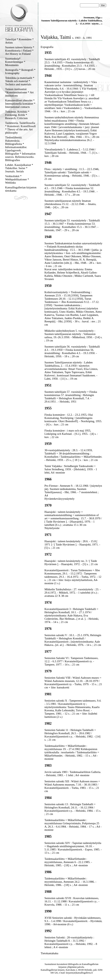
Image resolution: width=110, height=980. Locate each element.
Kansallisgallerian (90, 964)
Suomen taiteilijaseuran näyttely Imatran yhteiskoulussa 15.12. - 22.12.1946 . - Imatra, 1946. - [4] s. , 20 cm (70, 204)
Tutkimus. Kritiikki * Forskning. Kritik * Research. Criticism (17, 115)
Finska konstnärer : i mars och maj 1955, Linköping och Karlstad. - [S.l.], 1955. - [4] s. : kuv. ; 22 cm (71, 434)
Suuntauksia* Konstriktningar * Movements (15, 62)
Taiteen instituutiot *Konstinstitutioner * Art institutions (19, 92)
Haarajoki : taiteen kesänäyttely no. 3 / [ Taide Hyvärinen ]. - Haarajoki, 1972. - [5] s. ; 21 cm (71, 563)
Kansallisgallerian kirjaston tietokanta (21, 189)
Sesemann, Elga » (93, 17)
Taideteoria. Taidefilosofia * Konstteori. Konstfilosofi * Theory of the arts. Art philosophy (20, 128)
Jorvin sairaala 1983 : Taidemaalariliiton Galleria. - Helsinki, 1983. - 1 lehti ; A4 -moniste (73, 774)
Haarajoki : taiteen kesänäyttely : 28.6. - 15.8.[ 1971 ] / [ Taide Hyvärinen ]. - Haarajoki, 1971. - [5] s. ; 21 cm (72, 544)
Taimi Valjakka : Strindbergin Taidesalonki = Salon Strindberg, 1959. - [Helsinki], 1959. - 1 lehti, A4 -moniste (71, 469)
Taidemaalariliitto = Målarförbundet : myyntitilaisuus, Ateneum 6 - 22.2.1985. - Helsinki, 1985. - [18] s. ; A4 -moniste (68, 862)
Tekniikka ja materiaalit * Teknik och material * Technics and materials (20, 81)
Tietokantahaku (49, 953)
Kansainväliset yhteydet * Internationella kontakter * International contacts (20, 104)
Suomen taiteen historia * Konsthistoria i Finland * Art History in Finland (20, 51)
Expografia (47, 47)
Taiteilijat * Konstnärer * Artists (19, 41)
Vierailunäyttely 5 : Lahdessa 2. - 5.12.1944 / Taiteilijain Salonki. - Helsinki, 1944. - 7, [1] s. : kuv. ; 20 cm (72, 153)
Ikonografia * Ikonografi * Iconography (20, 71)
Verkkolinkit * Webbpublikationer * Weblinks (17, 179)
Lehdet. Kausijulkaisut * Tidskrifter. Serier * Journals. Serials (19, 168)
